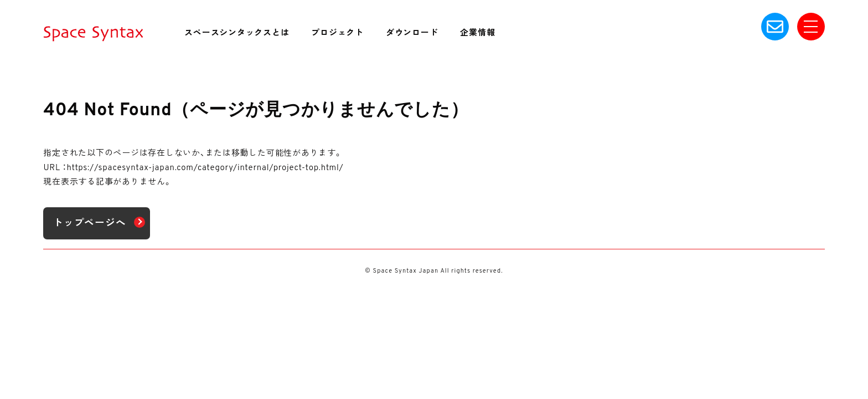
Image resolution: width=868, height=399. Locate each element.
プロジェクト (337, 34)
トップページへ (89, 224)
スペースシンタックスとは (237, 34)
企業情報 (477, 34)
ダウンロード (412, 34)
